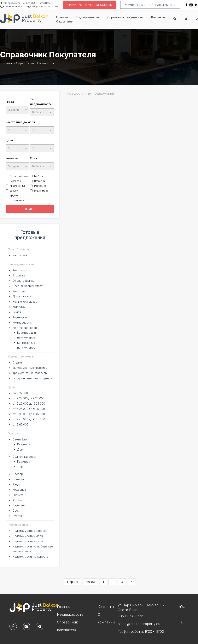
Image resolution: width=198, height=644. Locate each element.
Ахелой (17, 500)
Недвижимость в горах (28, 541)
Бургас (17, 516)
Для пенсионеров (25, 328)
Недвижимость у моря (28, 536)
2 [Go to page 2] (112, 582)
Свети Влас (20, 439)
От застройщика (19, 176)
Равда (17, 484)
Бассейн (15, 191)
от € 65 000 (20, 424)
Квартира (19, 291)
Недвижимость (88, 17)
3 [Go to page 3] (122, 582)
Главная (62, 17)
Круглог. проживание (17, 198)
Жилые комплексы (25, 302)
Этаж (34, 158)
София (17, 511)
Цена (9, 140)
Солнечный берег (25, 457)
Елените (18, 495)
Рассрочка (40, 186)
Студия (17, 362)
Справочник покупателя (125, 17)
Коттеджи (19, 307)
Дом (20, 449)
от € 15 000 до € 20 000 (29, 398)
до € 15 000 (20, 393)
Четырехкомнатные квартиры (32, 378)
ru (186, 19)
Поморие (19, 479)
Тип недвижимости (41, 102)
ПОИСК (30, 209)
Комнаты (12, 158)
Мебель (39, 176)
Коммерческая (23, 322)
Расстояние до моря (20, 122)
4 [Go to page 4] (132, 582)
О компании (65, 21)
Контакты (158, 17)
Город (10, 102)
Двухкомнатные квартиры (30, 368)
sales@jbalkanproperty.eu (43, 6)
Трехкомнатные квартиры (30, 373)
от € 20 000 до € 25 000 (29, 404)
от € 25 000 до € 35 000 (29, 409)
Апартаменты (17, 186)
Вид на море (41, 191)
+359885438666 (11, 6)
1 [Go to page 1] (103, 582)
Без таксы (15, 181)
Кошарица (19, 490)
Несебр (18, 474)
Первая (73, 582)
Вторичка (40, 181)
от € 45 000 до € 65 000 (29, 419)
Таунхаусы (20, 317)
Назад (90, 582)
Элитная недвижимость (28, 286)
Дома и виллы (22, 296)
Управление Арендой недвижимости (150, 5)
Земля (17, 312)
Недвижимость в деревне (30, 531)
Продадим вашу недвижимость (90, 5)
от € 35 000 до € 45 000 (29, 414)
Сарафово (19, 505)
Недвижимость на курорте (31, 556)
